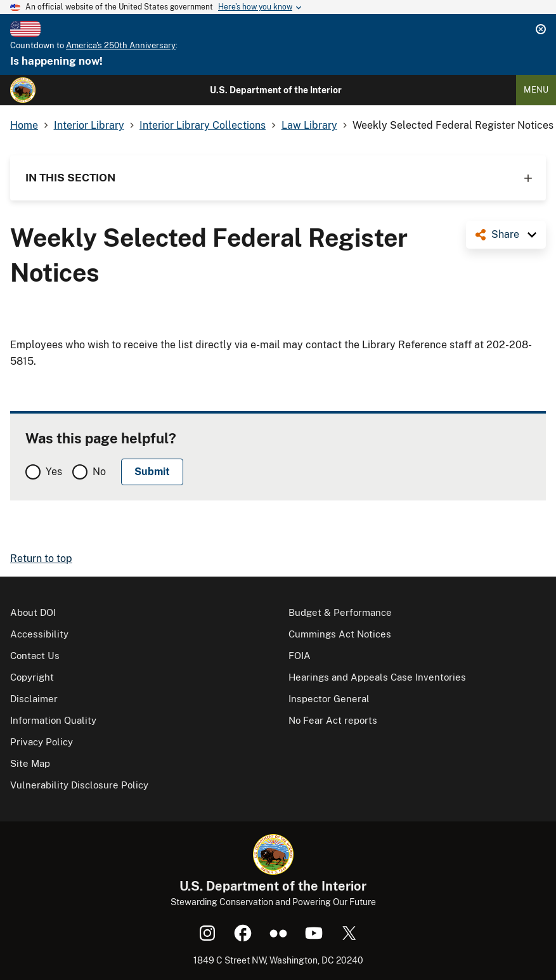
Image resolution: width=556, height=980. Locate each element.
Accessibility (39, 634)
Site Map (30, 763)
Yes (54, 472)
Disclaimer (34, 699)
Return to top (41, 559)
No (99, 472)
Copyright (32, 677)
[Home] (23, 90)
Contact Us (35, 656)
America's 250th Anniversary (121, 45)
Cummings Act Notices (340, 634)
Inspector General (329, 699)
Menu (536, 90)
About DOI (33, 612)
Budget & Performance (340, 612)
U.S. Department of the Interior (276, 90)
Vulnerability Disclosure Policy (79, 785)
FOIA (300, 656)
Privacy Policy (42, 742)
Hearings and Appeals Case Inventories (377, 677)
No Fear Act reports (333, 720)
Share (505, 234)
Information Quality (53, 720)
